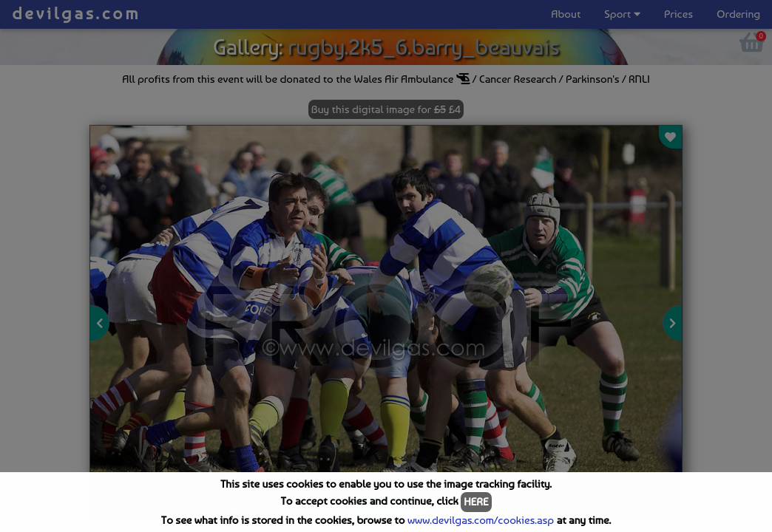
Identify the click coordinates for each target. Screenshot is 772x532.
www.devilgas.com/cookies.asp (481, 520)
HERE (476, 502)
